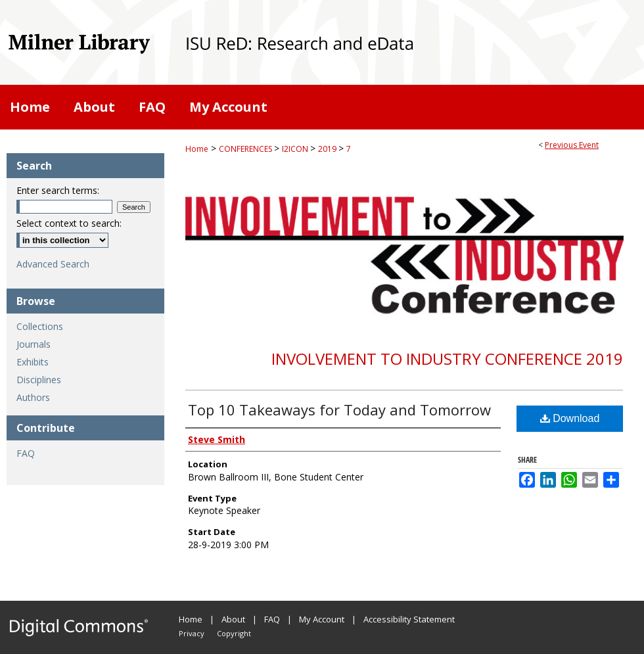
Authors (33, 397)
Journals (34, 344)
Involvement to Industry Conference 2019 (447, 359)
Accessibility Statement (409, 619)
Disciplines (39, 380)
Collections (40, 326)
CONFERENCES (246, 149)
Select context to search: (69, 223)
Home (197, 149)
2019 (328, 149)
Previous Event (572, 145)
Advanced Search (53, 264)
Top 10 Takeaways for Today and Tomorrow (339, 409)
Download (570, 418)
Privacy (192, 633)
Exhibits (33, 362)
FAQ (26, 453)
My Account (322, 619)
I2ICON (296, 149)
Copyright (234, 633)
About (233, 619)
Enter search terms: (58, 190)
